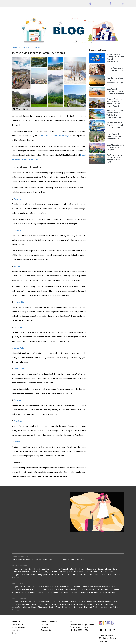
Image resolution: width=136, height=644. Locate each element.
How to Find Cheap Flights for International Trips (115, 80)
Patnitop (18, 400)
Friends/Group (68, 560)
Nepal (35, 574)
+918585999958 (81, 627)
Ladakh (35, 572)
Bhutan (75, 572)
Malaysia (17, 574)
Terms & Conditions (50, 622)
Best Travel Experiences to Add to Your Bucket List (115, 91)
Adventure (55, 560)
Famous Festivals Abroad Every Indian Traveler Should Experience (115, 103)
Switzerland (78, 574)
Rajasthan (34, 569)
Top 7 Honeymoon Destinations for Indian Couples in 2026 (115, 159)
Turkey (97, 574)
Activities (16, 630)
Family (39, 560)
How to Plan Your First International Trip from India (115, 125)
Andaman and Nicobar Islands (98, 569)
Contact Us (46, 630)
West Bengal (45, 572)
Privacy (44, 625)
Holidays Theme (104, 11)
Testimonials (17, 625)
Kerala (116, 569)
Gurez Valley (19, 348)
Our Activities (123, 11)
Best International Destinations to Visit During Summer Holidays (115, 114)
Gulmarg (17, 230)
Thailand (89, 574)
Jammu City (19, 302)
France (83, 572)
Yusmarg (18, 199)
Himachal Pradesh (61, 569)
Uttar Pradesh (77, 569)
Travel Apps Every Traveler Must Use (115, 69)
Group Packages (22, 11)
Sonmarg (18, 266)
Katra (17, 441)
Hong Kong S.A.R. (96, 572)
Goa (26, 569)
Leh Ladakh (19, 369)
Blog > (24, 47)
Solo (46, 560)
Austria (56, 572)
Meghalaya (17, 569)
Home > (16, 47)
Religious (81, 560)
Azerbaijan (66, 572)
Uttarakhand (46, 569)
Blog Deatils (34, 47)
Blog (14, 633)
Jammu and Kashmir (21, 572)
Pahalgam (18, 327)
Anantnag (18, 421)
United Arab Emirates (112, 574)
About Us (16, 622)
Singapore (43, 574)
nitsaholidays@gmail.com (82, 625)
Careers (44, 627)
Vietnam (16, 577)
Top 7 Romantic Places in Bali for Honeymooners (114, 136)
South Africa (55, 574)
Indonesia (110, 572)
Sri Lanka (67, 574)
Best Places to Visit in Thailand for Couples (115, 147)
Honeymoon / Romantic (23, 560)
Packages (8, 11)
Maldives (26, 574)
